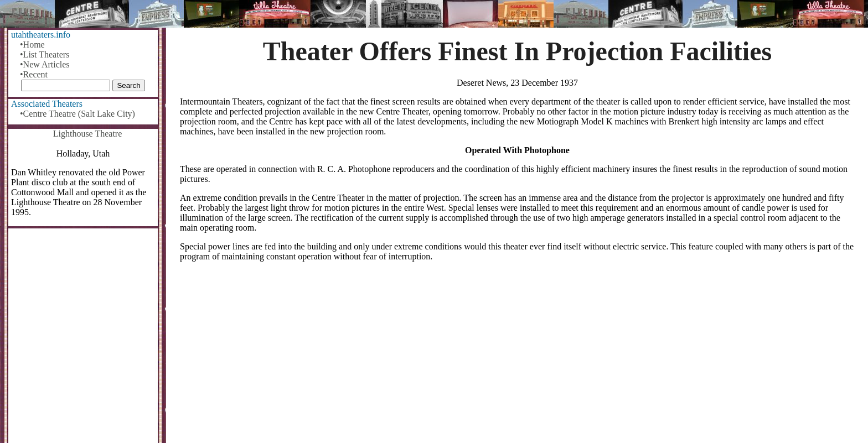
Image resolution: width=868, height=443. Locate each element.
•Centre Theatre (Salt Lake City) (77, 114)
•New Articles (45, 64)
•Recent (34, 74)
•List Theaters (45, 54)
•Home (32, 45)
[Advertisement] (518, 357)
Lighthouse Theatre (88, 134)
